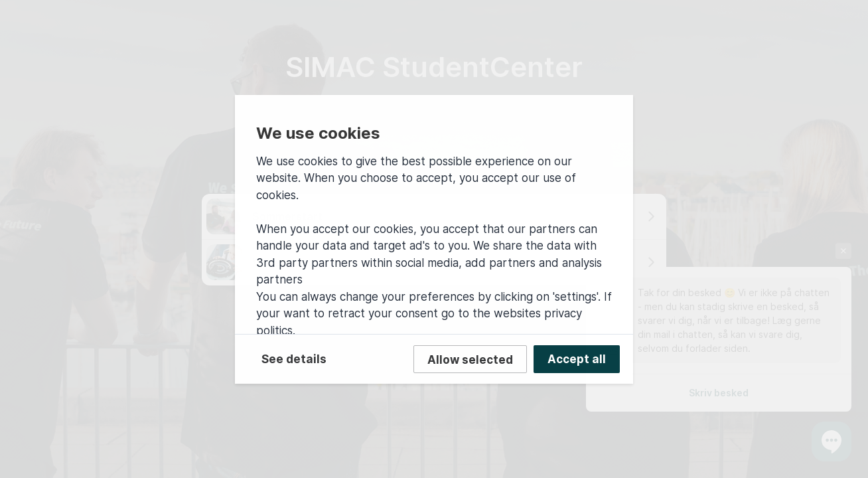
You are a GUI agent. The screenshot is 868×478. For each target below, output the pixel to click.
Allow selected (470, 360)
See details (294, 359)
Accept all (577, 359)
